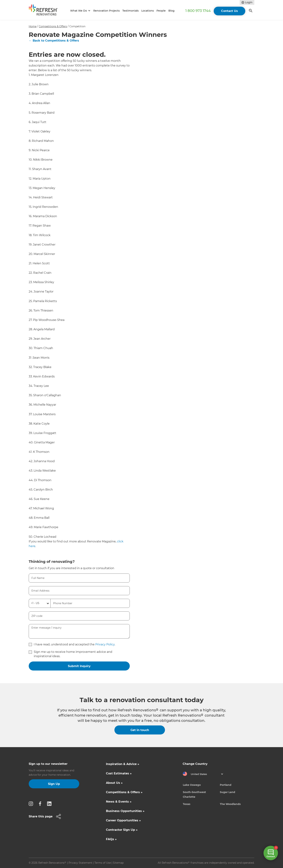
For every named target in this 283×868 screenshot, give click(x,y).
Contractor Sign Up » (122, 830)
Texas (187, 804)
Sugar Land (228, 792)
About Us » (114, 783)
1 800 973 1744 (198, 11)
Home (33, 26)
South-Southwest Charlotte (194, 794)
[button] (80, 11)
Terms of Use (103, 863)
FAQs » (111, 839)
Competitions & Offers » (124, 792)
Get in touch (140, 730)
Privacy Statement (80, 863)
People (161, 11)
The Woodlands (230, 804)
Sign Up (54, 784)
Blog (171, 11)
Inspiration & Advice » (123, 764)
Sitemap (118, 863)
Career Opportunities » (123, 820)
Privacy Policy (105, 644)
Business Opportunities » (125, 811)
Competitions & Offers (53, 26)
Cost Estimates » (119, 773)
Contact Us (229, 11)
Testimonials (130, 11)
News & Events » (119, 802)
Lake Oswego (192, 785)
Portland (226, 785)
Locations (148, 11)
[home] (45, 11)
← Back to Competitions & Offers (54, 41)
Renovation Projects (106, 11)
